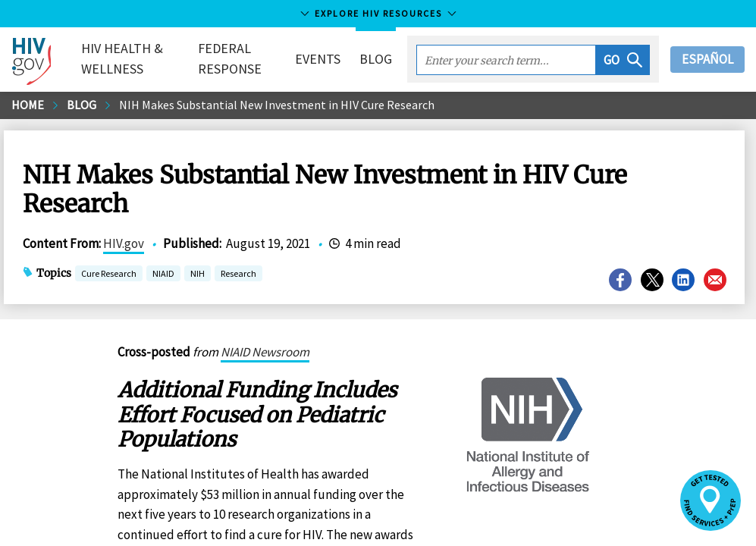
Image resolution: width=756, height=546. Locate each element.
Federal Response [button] (230, 58)
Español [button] (707, 59)
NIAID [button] (163, 275)
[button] (623, 60)
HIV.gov (124, 243)
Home (28, 105)
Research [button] (238, 275)
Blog (376, 59)
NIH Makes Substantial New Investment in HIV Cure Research (277, 105)
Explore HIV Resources (378, 13)
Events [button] (318, 59)
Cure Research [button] (109, 275)
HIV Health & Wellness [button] (122, 58)
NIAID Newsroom (265, 352)
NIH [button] (198, 275)
